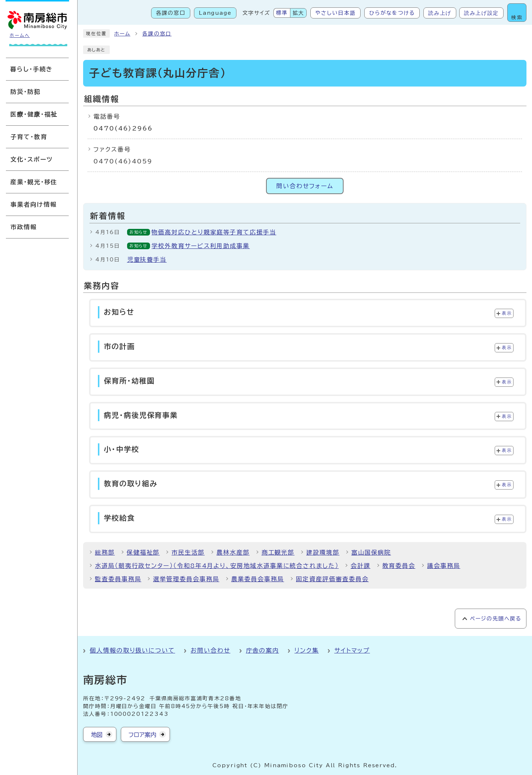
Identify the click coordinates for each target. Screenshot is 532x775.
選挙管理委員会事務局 (186, 579)
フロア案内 (142, 735)
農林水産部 (233, 552)
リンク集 (307, 650)
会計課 (361, 566)
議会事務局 (444, 566)
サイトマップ (352, 650)
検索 (517, 18)
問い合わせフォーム (305, 186)
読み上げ (440, 13)
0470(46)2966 (123, 128)
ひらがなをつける (392, 13)
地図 (97, 735)
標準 (282, 13)
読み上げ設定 (481, 13)
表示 (507, 313)
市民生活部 (188, 552)
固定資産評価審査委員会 (332, 579)
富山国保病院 (371, 552)
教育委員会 (399, 566)
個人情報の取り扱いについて (132, 650)
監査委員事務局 (118, 579)
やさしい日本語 (335, 13)
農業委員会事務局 (258, 579)
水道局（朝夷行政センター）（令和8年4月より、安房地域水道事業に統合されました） (217, 566)
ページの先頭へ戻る (496, 619)
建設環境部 (323, 552)
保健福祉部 (143, 552)
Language (215, 13)
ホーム (122, 34)
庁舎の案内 (263, 650)
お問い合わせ (211, 650)
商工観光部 (278, 552)
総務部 (105, 552)
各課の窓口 (171, 13)
